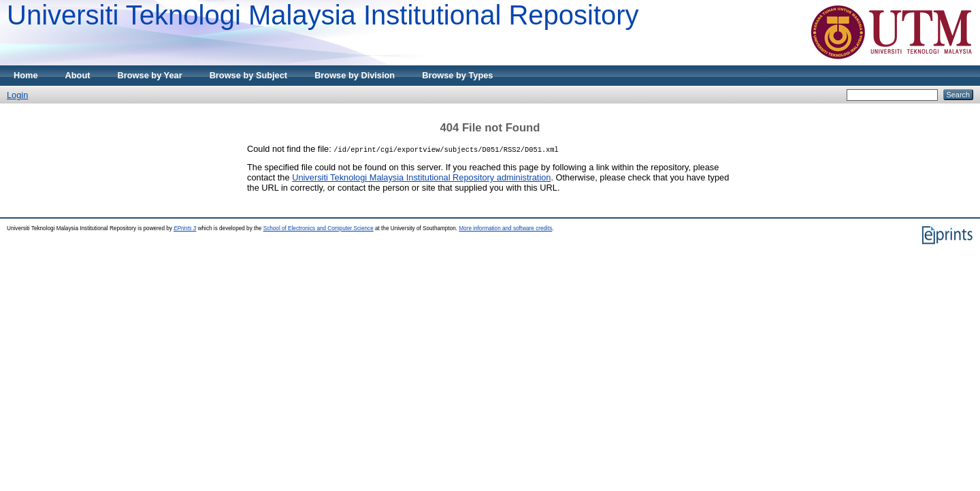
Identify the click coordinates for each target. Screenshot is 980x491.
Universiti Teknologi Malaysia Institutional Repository (323, 15)
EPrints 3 (185, 228)
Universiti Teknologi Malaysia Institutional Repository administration (421, 177)
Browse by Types (457, 75)
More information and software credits (505, 228)
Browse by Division (355, 75)
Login (17, 95)
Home (26, 75)
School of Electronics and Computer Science (318, 228)
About (78, 75)
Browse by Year (150, 75)
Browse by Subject (249, 75)
